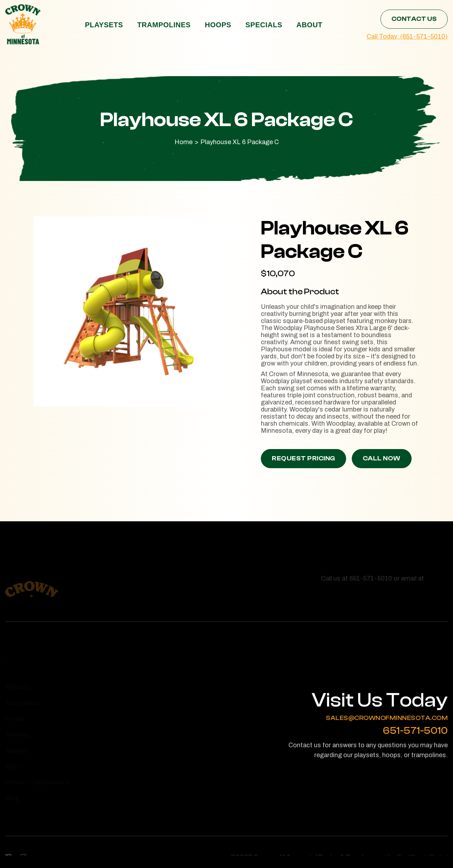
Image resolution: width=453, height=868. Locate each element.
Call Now (382, 458)
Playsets (104, 25)
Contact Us (414, 19)
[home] (23, 25)
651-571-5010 (415, 731)
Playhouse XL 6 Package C (240, 142)
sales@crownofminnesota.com (387, 718)
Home (184, 142)
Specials (264, 25)
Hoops (218, 25)
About (309, 25)
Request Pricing (303, 458)
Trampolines (164, 25)
